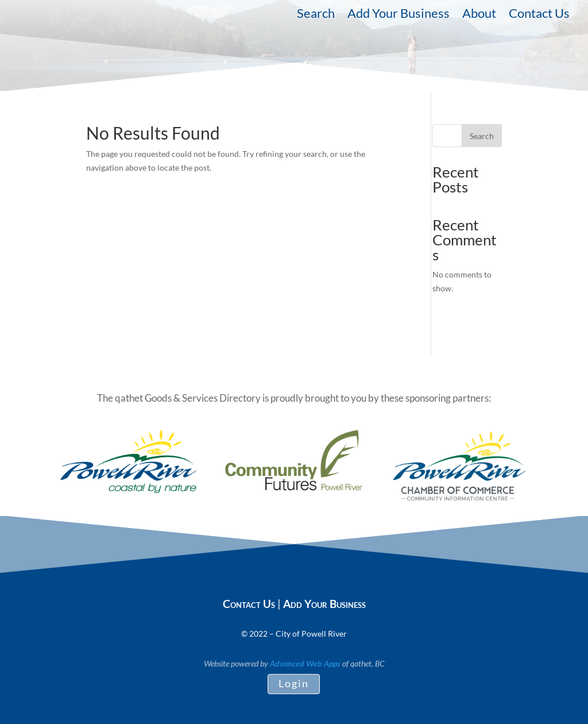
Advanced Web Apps (305, 663)
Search (316, 15)
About (479, 15)
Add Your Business (399, 15)
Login (294, 683)
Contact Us (539, 15)
